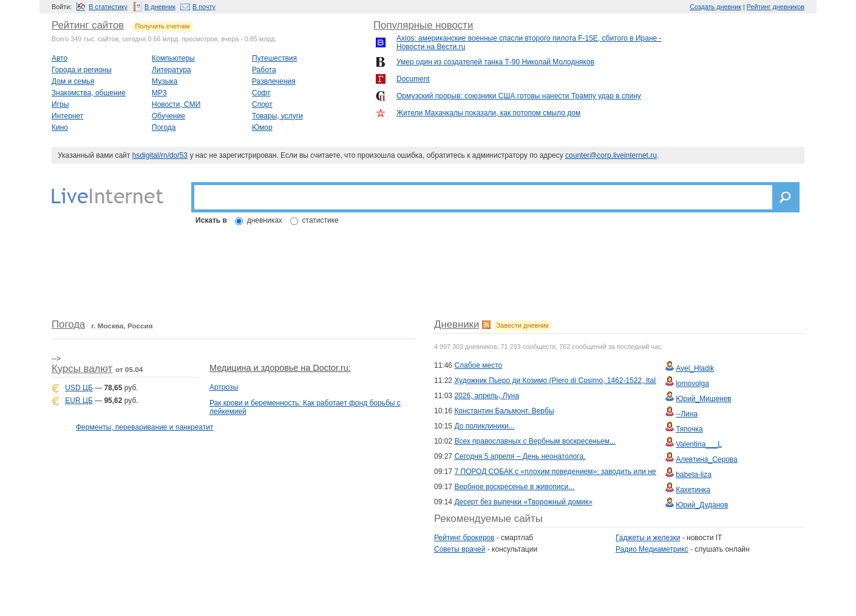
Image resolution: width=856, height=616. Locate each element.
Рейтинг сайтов (88, 25)
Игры (60, 104)
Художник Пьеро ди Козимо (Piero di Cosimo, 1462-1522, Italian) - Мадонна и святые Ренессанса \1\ (621, 381)
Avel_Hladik (695, 368)
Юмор (262, 127)
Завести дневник (523, 325)
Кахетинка (693, 490)
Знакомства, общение (89, 93)
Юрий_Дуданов (702, 505)
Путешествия (274, 58)
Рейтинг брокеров (464, 538)
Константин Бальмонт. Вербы (504, 411)
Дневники (457, 324)
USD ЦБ (79, 388)
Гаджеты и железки (648, 538)
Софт (261, 93)
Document (413, 79)
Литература (172, 70)
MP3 (159, 93)
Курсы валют (82, 369)
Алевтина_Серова (707, 459)
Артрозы (224, 387)
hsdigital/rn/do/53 (160, 155)
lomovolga (692, 384)
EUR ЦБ (79, 401)
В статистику (108, 7)
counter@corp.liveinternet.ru (611, 155)
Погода (164, 127)
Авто (59, 58)
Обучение (168, 116)
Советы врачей (460, 549)
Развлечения (274, 81)
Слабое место (478, 365)
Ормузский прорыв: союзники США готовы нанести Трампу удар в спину (519, 96)
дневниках (265, 220)
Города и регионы (82, 70)
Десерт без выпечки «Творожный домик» (523, 502)
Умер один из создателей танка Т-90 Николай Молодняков (495, 62)
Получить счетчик (163, 26)
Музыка (165, 81)
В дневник (160, 7)
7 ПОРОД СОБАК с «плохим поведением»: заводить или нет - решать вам (580, 472)
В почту (204, 7)
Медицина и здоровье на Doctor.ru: (280, 368)
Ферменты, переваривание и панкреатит (144, 427)
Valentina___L (699, 444)
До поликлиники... (484, 426)
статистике (321, 220)
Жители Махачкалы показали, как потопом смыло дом (488, 113)
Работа (264, 70)
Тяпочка (689, 429)
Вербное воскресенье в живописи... (514, 487)
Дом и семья (73, 81)
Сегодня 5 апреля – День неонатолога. (520, 456)
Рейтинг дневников (776, 7)
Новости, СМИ (176, 104)
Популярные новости (423, 25)
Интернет (67, 116)
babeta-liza (694, 475)
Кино (60, 127)
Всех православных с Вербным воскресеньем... (535, 441)
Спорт (262, 104)
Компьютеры (173, 58)
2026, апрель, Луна (487, 396)
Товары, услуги (277, 116)
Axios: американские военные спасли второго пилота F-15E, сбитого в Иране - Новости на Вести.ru (529, 42)
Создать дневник (715, 7)
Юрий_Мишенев (704, 399)
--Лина (687, 414)
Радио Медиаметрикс (652, 549)
